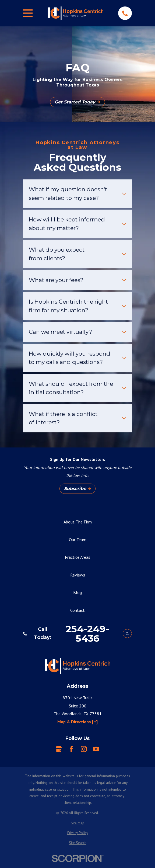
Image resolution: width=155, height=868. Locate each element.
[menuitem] (77, 823)
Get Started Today (77, 102)
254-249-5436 (87, 634)
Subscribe (77, 489)
